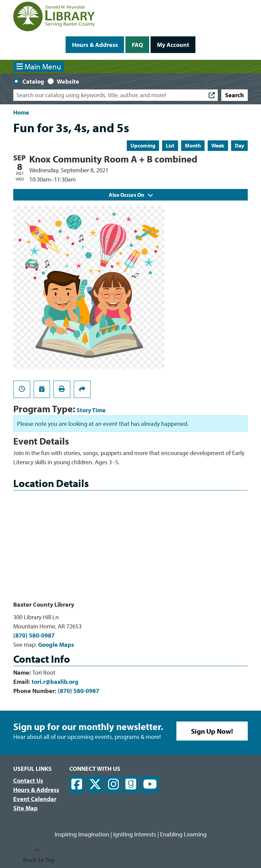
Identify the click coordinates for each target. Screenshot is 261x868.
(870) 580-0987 (34, 635)
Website (68, 81)
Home (21, 112)
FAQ (137, 45)
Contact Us (28, 780)
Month (193, 145)
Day (239, 145)
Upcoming (143, 145)
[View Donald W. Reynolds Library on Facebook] (77, 785)
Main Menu (39, 66)
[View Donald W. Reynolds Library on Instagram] (114, 785)
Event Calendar (35, 799)
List (170, 145)
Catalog (33, 81)
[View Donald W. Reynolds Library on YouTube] (150, 785)
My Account (173, 45)
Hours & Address (95, 45)
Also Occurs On (131, 195)
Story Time (91, 410)
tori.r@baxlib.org (55, 682)
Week (218, 145)
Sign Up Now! (212, 731)
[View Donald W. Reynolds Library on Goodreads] (131, 785)
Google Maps (56, 645)
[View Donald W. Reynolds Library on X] (95, 785)
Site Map (25, 808)
